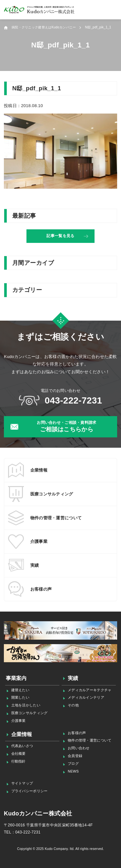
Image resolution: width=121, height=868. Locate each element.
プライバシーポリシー (30, 791)
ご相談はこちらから (67, 426)
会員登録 (75, 756)
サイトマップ (22, 783)
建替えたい (20, 690)
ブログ (73, 763)
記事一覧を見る (60, 236)
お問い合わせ (79, 748)
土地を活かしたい (26, 705)
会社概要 (19, 753)
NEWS (73, 771)
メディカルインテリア (86, 697)
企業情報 (22, 734)
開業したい (20, 697)
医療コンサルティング (30, 713)
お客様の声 (77, 733)
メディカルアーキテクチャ (90, 690)
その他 (73, 705)
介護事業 (19, 721)
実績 (73, 678)
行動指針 (19, 761)
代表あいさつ (22, 746)
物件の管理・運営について (90, 740)
